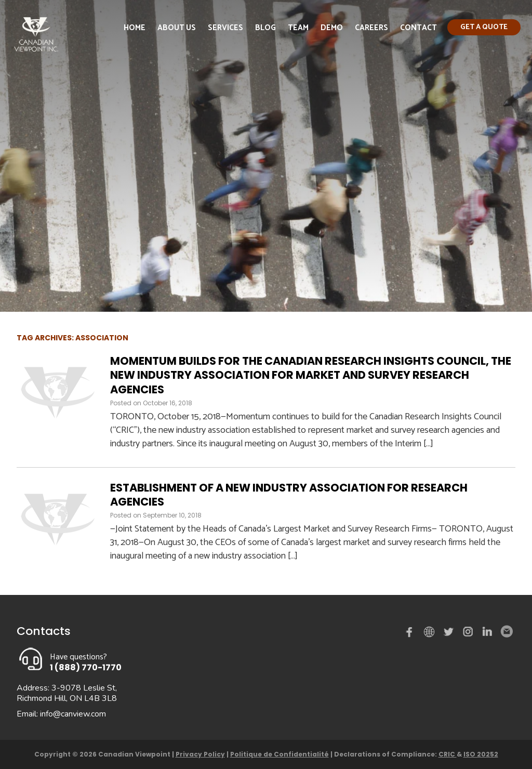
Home (135, 28)
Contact (418, 28)
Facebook (411, 634)
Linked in (487, 634)
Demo (332, 28)
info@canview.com (73, 714)
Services (225, 28)
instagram (469, 634)
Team (298, 28)
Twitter (450, 634)
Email (506, 632)
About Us (177, 28)
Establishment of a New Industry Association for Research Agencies (289, 495)
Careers (371, 28)
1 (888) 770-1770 (86, 667)
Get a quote (484, 27)
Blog (265, 28)
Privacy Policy (200, 754)
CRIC (448, 754)
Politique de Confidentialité (280, 754)
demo (431, 632)
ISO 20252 (481, 754)
